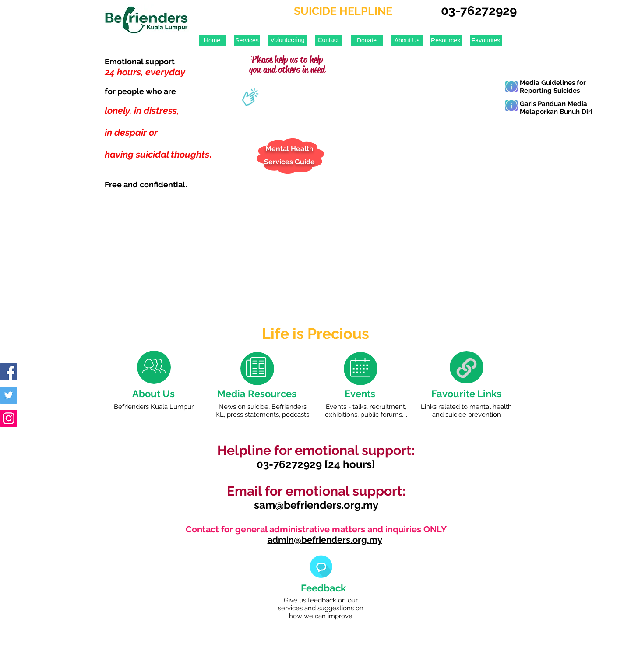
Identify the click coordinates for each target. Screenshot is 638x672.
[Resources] (446, 41)
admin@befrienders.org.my (325, 540)
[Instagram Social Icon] (9, 418)
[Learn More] (511, 87)
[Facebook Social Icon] (9, 372)
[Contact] (328, 40)
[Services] (247, 41)
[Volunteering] (288, 40)
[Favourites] (486, 41)
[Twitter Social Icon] (9, 395)
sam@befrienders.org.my (316, 505)
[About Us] (407, 41)
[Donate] (367, 41)
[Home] (212, 41)
